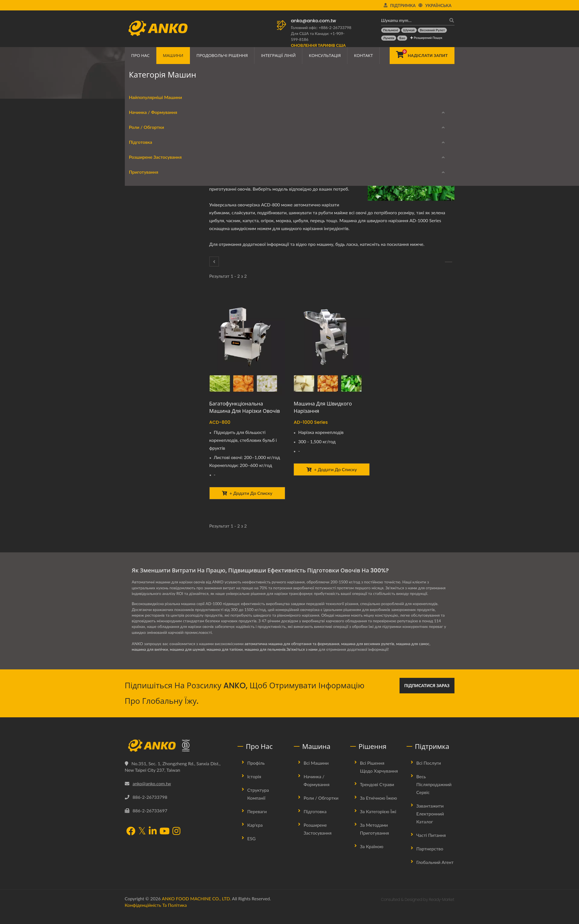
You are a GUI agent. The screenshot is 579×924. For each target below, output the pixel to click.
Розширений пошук (426, 38)
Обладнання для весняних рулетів (156, 222)
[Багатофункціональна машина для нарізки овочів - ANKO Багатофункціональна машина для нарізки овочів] (247, 345)
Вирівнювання (144, 348)
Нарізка (138, 415)
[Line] (263, 146)
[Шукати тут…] (414, 20)
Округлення (142, 191)
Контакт (363, 55)
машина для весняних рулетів (370, 654)
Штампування (144, 402)
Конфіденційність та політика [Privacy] (156, 915)
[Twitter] (248, 146)
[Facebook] (240, 146)
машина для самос (416, 654)
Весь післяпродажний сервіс (434, 794)
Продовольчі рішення (222, 55)
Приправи (140, 307)
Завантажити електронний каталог (153, 503)
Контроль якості (146, 429)
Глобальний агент (435, 872)
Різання (233, 89)
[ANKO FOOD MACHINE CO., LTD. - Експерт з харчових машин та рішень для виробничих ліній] (158, 27)
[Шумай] (409, 30)
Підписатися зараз (427, 696)
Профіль (256, 773)
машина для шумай (188, 660)
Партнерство (430, 859)
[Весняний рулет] (432, 30)
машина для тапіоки (226, 660)
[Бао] (402, 38)
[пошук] (450, 20)
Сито (135, 320)
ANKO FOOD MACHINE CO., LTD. (196, 909)
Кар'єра (255, 835)
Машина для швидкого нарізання (323, 407)
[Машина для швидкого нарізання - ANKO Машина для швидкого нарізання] (332, 345)
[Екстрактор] (449, 262)
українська (438, 5)
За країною (372, 856)
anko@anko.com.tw (314, 21)
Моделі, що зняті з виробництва (154, 531)
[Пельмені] (391, 30)
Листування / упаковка (152, 239)
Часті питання (431, 845)
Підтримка (403, 5)
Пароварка (140, 469)
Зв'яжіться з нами (305, 660)
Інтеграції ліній (278, 55)
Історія (254, 787)
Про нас (141, 55)
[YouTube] (165, 842)
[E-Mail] (270, 146)
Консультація (325, 55)
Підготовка (209, 89)
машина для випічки (150, 660)
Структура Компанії (258, 804)
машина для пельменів (267, 660)
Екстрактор (141, 280)
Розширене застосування (151, 335)
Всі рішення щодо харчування (379, 777)
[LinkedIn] (255, 146)
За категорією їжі (378, 822)
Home (147, 89)
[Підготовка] (214, 262)
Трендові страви (377, 794)
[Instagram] (176, 842)
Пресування (141, 388)
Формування (142, 177)
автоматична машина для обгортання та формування (293, 654)
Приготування (139, 444)
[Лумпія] (389, 38)
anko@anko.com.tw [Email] (152, 794)
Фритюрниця (143, 456)
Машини (173, 55)
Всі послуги (429, 773)
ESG (252, 849)
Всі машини (316, 773)
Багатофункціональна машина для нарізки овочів (245, 407)
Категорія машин (176, 89)
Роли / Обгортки (142, 206)
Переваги (257, 822)
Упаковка (139, 375)
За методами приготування (375, 839)
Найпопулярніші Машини (151, 150)
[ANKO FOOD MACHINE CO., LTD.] (177, 756)
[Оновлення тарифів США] (318, 45)
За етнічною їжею (379, 808)
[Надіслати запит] (422, 56)
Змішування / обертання (154, 293)
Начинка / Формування (149, 165)
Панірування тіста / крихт (155, 361)
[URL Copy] (278, 146)
